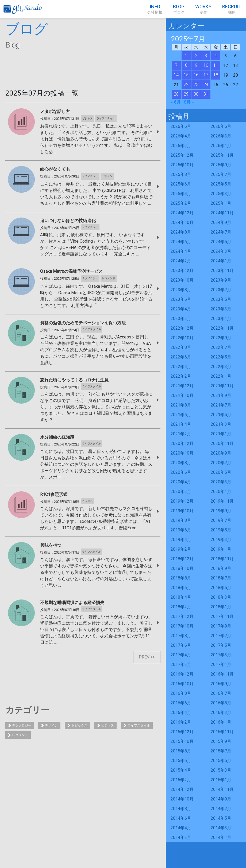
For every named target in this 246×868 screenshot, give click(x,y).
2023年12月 (182, 271)
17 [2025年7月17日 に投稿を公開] (206, 75)
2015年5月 (221, 761)
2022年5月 (221, 357)
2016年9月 (221, 684)
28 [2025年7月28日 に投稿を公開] (176, 94)
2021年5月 (221, 415)
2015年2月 (181, 780)
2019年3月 (221, 540)
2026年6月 (181, 126)
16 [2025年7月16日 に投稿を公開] (196, 75)
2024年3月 (221, 251)
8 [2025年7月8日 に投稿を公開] (186, 65)
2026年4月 (181, 136)
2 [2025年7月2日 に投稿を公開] (196, 56)
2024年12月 (182, 213)
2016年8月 (181, 693)
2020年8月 (181, 463)
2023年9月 (221, 280)
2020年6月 (181, 472)
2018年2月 (181, 607)
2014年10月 (182, 799)
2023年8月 (181, 290)
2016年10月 (182, 684)
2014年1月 (221, 837)
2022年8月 (181, 347)
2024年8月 (181, 232)
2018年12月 (182, 559)
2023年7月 (221, 290)
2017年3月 (221, 655)
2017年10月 (182, 626)
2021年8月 (181, 405)
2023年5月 (221, 299)
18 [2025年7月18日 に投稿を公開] (216, 75)
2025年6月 (181, 184)
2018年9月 (221, 568)
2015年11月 (222, 732)
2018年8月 (181, 578)
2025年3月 (221, 194)
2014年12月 (182, 789)
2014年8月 (181, 809)
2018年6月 (181, 588)
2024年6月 (181, 242)
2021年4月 (181, 424)
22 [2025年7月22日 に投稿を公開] (186, 84)
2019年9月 (221, 511)
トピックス (79, 725)
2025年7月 (221, 174)
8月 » (189, 102)
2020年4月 (181, 482)
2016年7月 (221, 693)
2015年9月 (221, 741)
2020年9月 (221, 453)
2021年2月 (181, 434)
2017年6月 (181, 645)
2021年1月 (221, 434)
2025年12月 (182, 155)
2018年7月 (221, 578)
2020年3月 (221, 482)
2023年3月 (221, 309)
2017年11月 (222, 616)
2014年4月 (181, 828)
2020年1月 (221, 492)
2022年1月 (221, 376)
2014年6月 (181, 818)
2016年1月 (221, 722)
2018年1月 (221, 607)
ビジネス (107, 725)
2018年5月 (221, 588)
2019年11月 (222, 501)
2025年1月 (221, 203)
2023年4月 (181, 309)
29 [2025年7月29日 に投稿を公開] (186, 94)
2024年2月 (181, 261)
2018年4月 (181, 597)
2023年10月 (182, 280)
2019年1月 (221, 549)
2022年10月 (182, 338)
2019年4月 (181, 540)
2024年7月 (221, 232)
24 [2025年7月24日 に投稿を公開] (206, 84)
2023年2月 (181, 319)
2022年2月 (181, 376)
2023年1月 (221, 319)
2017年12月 (182, 616)
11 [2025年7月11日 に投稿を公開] (216, 65)
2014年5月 (221, 818)
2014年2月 (181, 837)
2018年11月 (222, 559)
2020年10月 (182, 453)
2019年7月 (221, 520)
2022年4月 (181, 367)
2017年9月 (221, 626)
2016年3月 (221, 713)
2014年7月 (221, 809)
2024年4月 (181, 251)
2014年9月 (221, 799)
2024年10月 (182, 222)
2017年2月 (181, 664)
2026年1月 (221, 146)
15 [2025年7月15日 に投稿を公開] (186, 75)
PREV (144, 657)
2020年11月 (222, 443)
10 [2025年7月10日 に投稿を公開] (206, 65)
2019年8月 (181, 520)
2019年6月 (181, 530)
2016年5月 (221, 703)
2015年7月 (221, 751)
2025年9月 (221, 165)
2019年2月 (181, 549)
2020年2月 (181, 492)
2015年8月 (181, 751)
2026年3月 (221, 136)
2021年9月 (221, 395)
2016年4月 (181, 713)
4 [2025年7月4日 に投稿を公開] (216, 56)
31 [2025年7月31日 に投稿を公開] (206, 94)
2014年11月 (222, 789)
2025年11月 (222, 155)
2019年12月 (182, 501)
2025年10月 (182, 165)
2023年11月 (222, 271)
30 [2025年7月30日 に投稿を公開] (196, 94)
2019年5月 (221, 530)
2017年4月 (181, 655)
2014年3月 (221, 828)
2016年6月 (181, 703)
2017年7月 (221, 636)
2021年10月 (182, 395)
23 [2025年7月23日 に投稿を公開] (196, 84)
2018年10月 (182, 568)
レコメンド (20, 735)
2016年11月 (222, 674)
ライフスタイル (139, 725)
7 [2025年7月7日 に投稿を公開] (176, 65)
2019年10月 (182, 511)
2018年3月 (221, 597)
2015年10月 (182, 741)
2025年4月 (181, 194)
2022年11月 (222, 328)
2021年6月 (181, 415)
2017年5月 (221, 645)
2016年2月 (181, 722)
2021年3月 (221, 424)
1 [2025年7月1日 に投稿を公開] (186, 56)
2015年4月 (181, 770)
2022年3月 (221, 367)
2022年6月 (181, 357)
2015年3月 (221, 770)
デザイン (51, 725)
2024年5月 (221, 242)
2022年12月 (182, 328)
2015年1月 (221, 780)
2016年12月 (182, 674)
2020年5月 (221, 472)
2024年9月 (221, 222)
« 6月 (176, 102)
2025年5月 (221, 184)
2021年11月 (222, 386)
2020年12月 (182, 443)
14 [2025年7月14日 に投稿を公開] (176, 75)
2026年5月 (221, 126)
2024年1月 (221, 261)
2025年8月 (181, 174)
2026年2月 (181, 146)
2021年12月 (182, 386)
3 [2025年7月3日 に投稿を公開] (206, 56)
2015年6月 (181, 761)
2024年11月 (222, 213)
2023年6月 (181, 299)
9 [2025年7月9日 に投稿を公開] (196, 65)
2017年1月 (221, 664)
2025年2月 (181, 203)
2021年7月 (221, 405)
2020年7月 (221, 463)
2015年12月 (182, 732)
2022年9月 (221, 338)
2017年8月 (181, 636)
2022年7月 (221, 347)
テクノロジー (22, 725)
